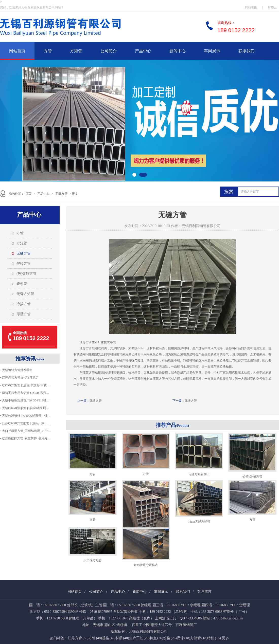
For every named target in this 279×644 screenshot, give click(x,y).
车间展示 (212, 51)
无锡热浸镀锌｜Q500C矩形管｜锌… (26, 416)
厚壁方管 (24, 314)
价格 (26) (170, 638)
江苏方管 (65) (78, 638)
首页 (28, 194)
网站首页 (17, 51)
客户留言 (204, 592)
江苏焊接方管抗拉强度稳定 (20, 378)
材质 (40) (122, 638)
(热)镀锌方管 (27, 274)
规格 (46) (109, 638)
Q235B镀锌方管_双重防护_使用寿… (26, 438)
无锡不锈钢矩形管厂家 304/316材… (26, 400)
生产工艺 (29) (139, 638)
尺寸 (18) (184, 638)
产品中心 (143, 51)
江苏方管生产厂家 (92, 342)
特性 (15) (214, 638)
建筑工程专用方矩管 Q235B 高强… (25, 393)
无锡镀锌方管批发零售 (17, 370)
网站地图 (251, 7)
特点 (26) (156, 638)
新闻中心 (178, 51)
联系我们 (247, 51)
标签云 (272, 7)
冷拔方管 (24, 304)
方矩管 (76, 51)
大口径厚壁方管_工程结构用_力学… (26, 431)
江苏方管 (86, 348)
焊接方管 (24, 263)
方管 (48, 51)
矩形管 (22, 284)
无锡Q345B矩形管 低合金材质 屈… (25, 408)
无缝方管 (61, 194)
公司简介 (109, 51)
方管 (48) (95, 638)
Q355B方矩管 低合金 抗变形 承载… (26, 385)
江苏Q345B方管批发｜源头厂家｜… (26, 423)
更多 (225, 638)
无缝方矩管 (25, 294)
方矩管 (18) (199, 638)
